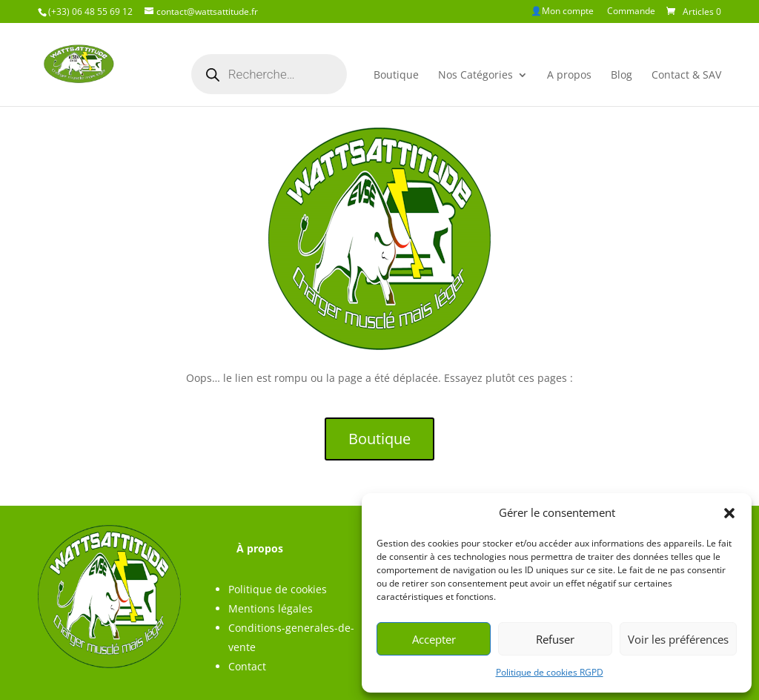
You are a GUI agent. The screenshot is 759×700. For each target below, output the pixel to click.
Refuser (555, 639)
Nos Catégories (475, 75)
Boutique (396, 75)
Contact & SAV (686, 75)
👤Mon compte (562, 12)
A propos (569, 75)
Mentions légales (271, 608)
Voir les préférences (678, 639)
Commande (631, 12)
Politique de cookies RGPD (550, 672)
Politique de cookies (278, 589)
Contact (247, 666)
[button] (729, 513)
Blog (622, 75)
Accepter (434, 639)
